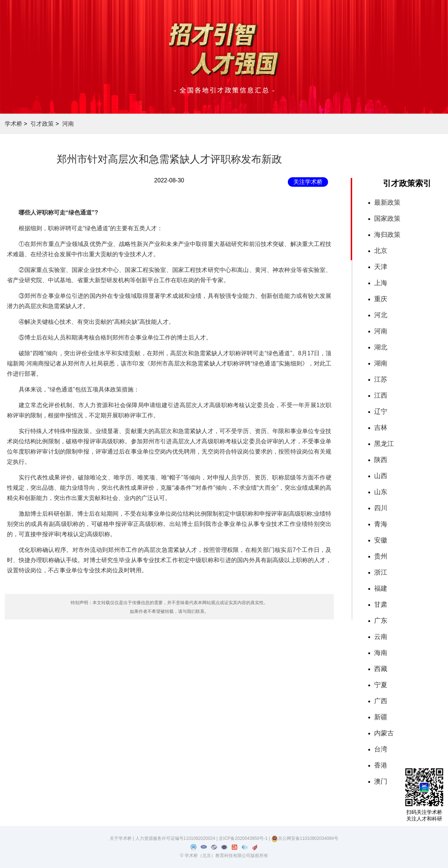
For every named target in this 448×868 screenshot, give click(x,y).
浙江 (381, 572)
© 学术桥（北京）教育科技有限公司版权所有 (224, 856)
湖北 (381, 347)
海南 (381, 653)
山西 (381, 476)
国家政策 (387, 219)
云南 (381, 637)
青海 (381, 524)
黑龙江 (384, 444)
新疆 (381, 717)
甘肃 (381, 604)
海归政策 (387, 235)
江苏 (381, 379)
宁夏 (381, 685)
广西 (381, 701)
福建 (381, 588)
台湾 (381, 749)
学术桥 (14, 124)
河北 (381, 315)
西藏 (381, 669)
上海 (381, 283)
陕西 (381, 460)
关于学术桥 (121, 838)
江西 (381, 395)
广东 (381, 621)
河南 (68, 124)
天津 (381, 267)
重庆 (381, 299)
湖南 (381, 363)
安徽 (381, 540)
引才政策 (42, 124)
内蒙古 (384, 733)
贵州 (381, 556)
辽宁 (381, 412)
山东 (381, 492)
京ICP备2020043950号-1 (244, 838)
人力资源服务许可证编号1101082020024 (176, 838)
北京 (381, 251)
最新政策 (387, 202)
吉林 (381, 428)
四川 (381, 508)
